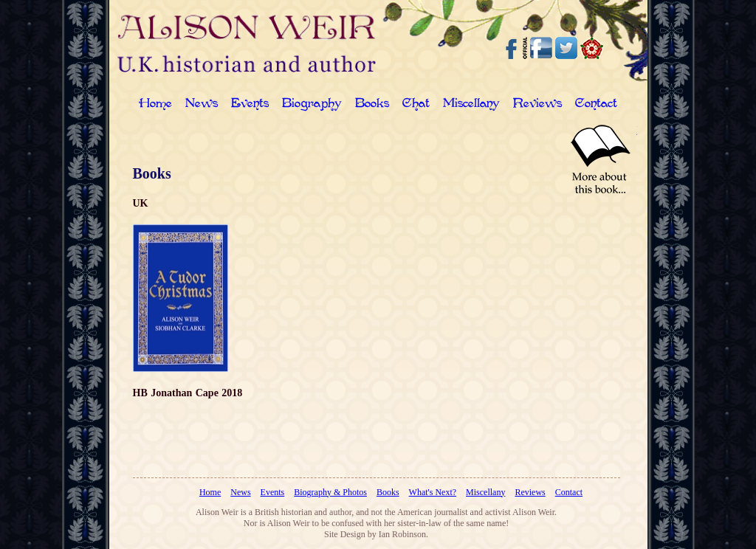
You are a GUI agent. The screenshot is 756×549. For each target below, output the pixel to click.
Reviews (537, 104)
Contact (596, 104)
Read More (600, 160)
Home (155, 104)
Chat (416, 104)
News (202, 104)
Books (372, 104)
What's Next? (433, 492)
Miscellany (471, 104)
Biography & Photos (330, 492)
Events (250, 104)
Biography (312, 104)
